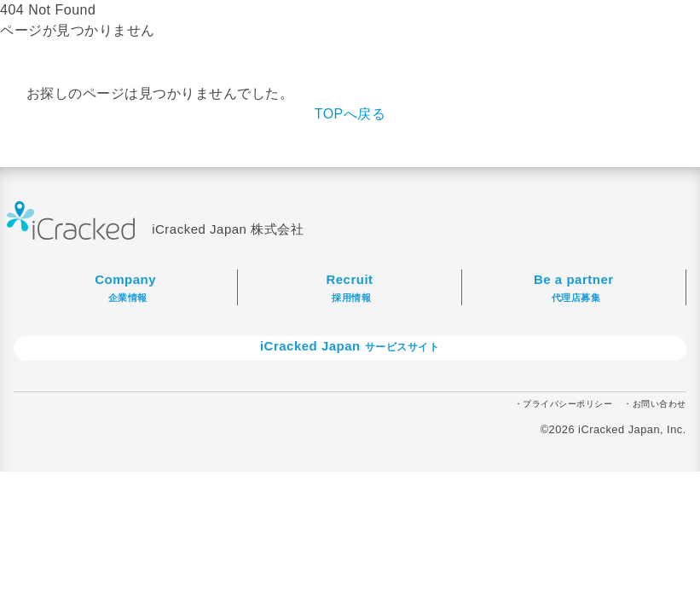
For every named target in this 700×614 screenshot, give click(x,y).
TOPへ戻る (350, 114)
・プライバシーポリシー (564, 404)
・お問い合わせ (655, 404)
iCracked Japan (356, 346)
